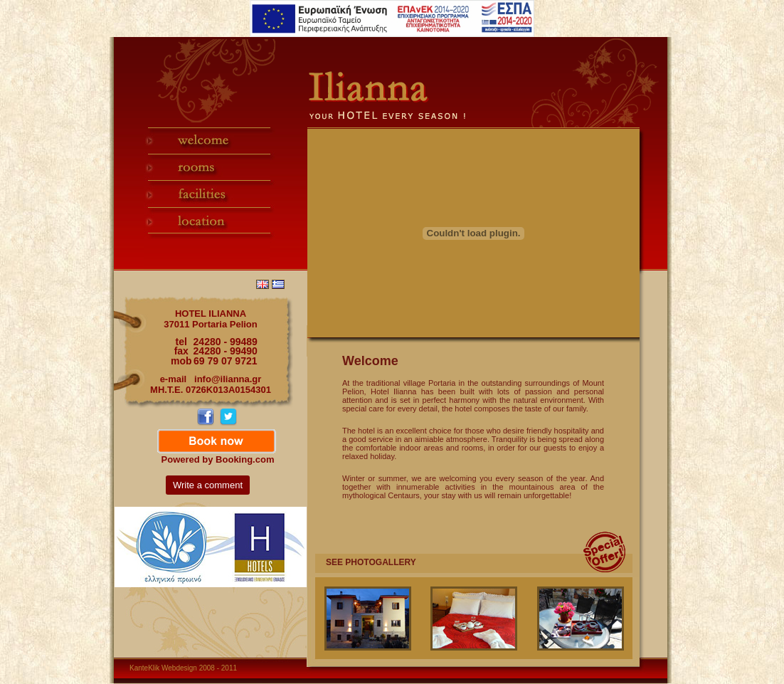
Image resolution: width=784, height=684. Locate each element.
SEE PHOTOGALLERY (371, 562)
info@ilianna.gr (228, 379)
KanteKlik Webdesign (163, 668)
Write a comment (208, 485)
